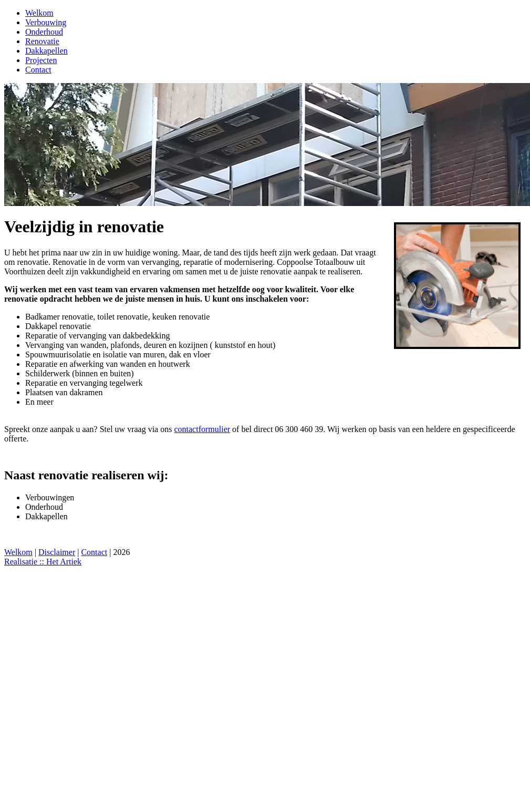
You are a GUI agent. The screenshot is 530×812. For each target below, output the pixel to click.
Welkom (39, 13)
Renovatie (42, 41)
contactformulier (202, 429)
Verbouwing (46, 22)
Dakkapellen (46, 51)
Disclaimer (57, 552)
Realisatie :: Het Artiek (43, 562)
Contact (38, 70)
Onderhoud (44, 32)
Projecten (41, 60)
